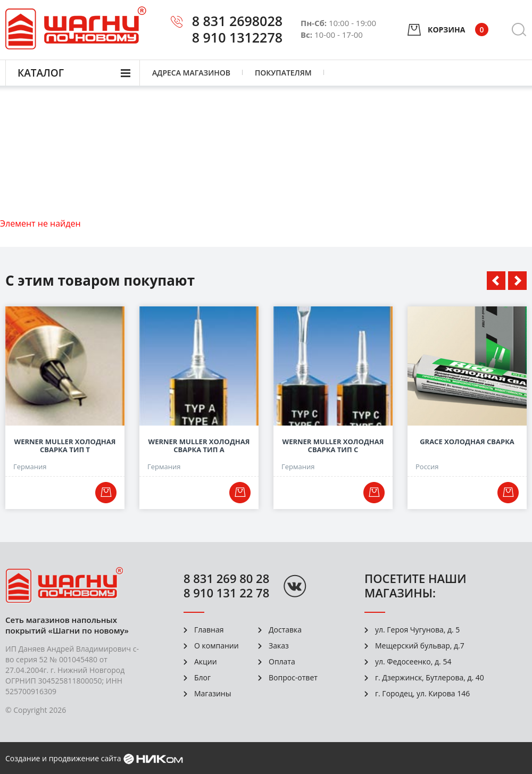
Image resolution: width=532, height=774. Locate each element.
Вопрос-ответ (293, 677)
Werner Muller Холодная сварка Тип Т (65, 446)
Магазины (213, 693)
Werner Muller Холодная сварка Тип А (199, 446)
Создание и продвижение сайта (63, 758)
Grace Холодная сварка (467, 442)
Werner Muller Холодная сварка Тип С (333, 446)
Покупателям (283, 73)
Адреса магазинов (191, 73)
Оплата (282, 661)
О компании (217, 646)
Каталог (41, 73)
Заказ (279, 646)
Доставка (285, 630)
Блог (202, 677)
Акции (206, 661)
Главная (209, 630)
